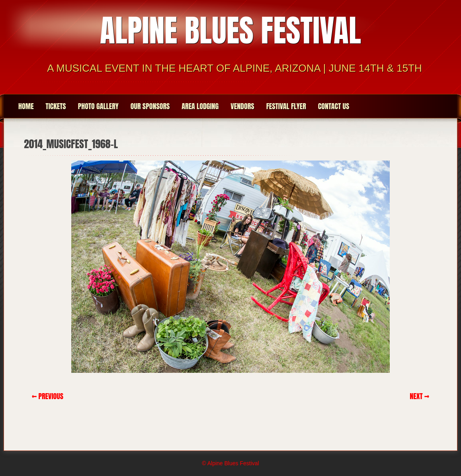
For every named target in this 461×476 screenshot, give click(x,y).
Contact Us (334, 106)
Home (26, 106)
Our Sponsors (150, 106)
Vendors (242, 106)
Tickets (56, 106)
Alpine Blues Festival (230, 30)
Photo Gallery (98, 106)
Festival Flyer (286, 106)
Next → (419, 396)
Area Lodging (200, 106)
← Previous (48, 396)
